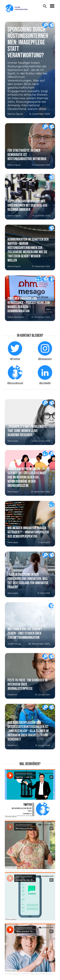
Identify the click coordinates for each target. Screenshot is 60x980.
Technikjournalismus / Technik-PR (17, 820)
